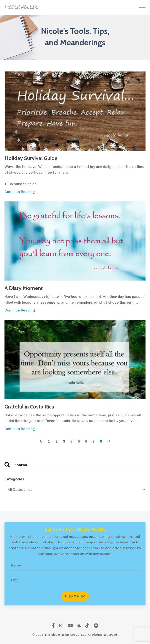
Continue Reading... (21, 192)
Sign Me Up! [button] (75, 596)
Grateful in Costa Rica (29, 407)
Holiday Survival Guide (31, 158)
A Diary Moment (24, 288)
